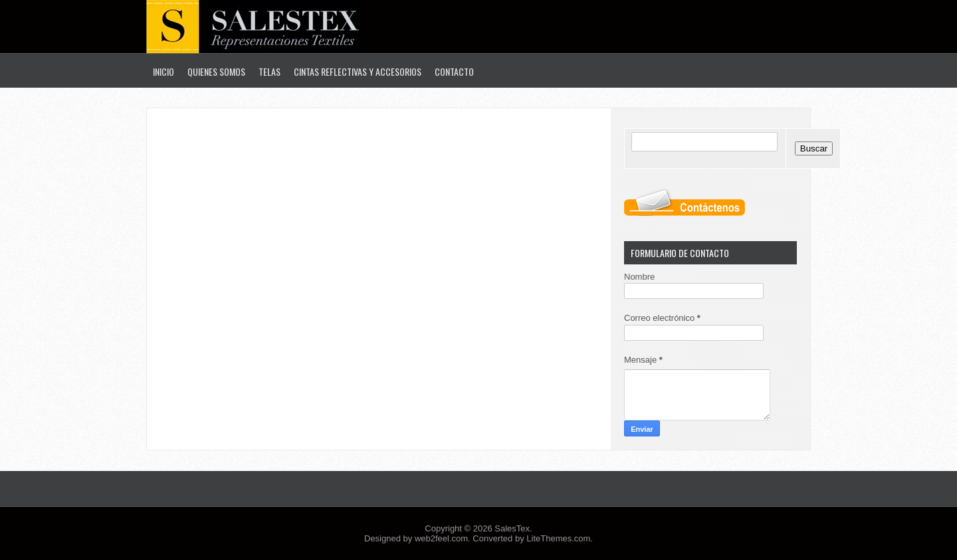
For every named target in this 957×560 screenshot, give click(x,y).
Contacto (454, 71)
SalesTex (512, 528)
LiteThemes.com (558, 538)
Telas (269, 71)
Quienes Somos (216, 71)
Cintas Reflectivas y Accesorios (358, 71)
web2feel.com (441, 538)
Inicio (163, 71)
